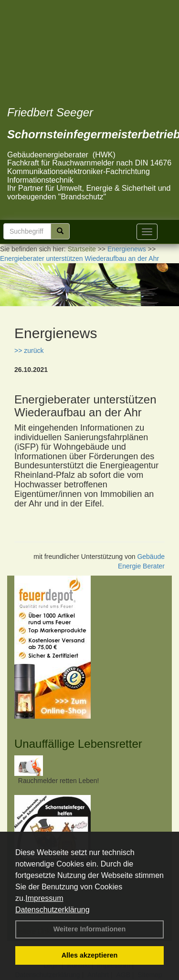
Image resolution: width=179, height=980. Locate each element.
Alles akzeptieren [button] (90, 955)
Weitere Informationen (90, 929)
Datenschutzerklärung (53, 910)
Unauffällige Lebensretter (78, 744)
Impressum (44, 898)
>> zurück (29, 351)
